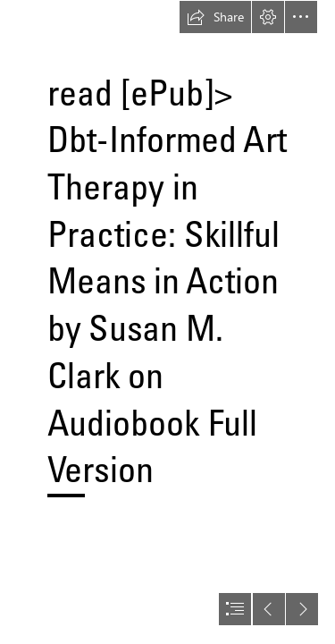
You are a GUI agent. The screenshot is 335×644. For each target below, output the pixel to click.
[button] (215, 17)
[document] (167, 322)
